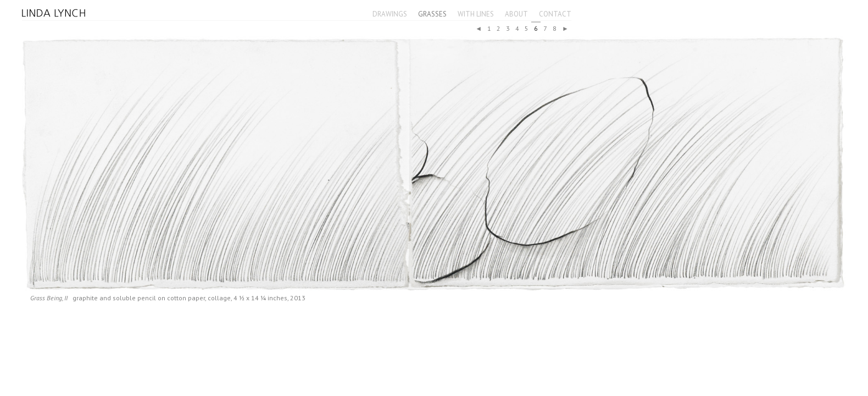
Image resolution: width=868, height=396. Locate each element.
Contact (555, 14)
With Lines (476, 14)
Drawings (390, 14)
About (516, 14)
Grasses (432, 14)
